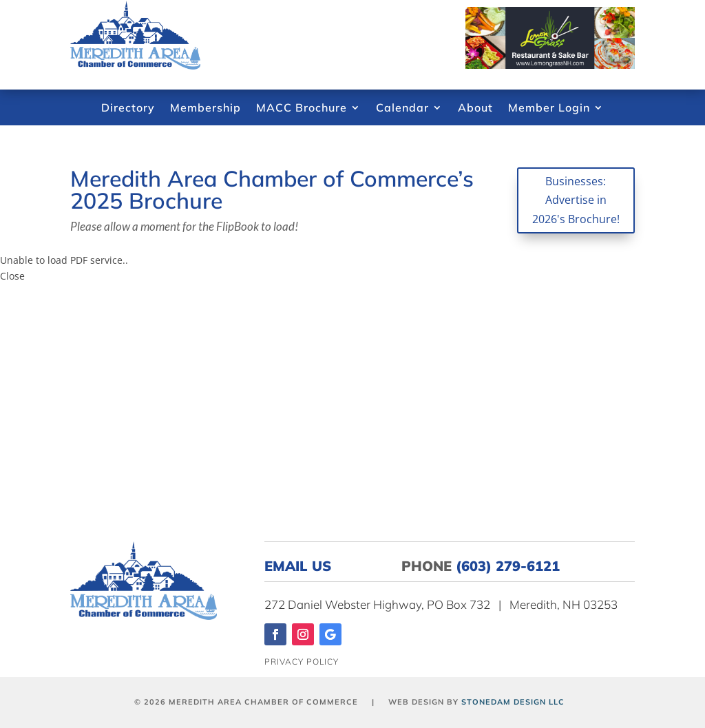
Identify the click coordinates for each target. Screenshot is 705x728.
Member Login (549, 108)
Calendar (402, 108)
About (475, 108)
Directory (128, 108)
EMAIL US (306, 566)
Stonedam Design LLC (513, 702)
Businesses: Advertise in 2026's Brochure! (576, 200)
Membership (206, 108)
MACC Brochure (302, 108)
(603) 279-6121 (508, 566)
